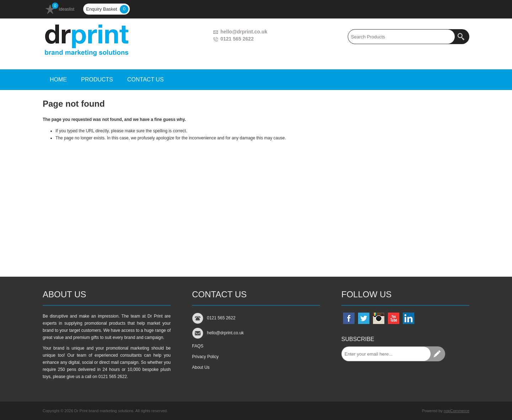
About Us (201, 367)
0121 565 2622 (237, 39)
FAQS (198, 346)
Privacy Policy (205, 357)
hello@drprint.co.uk (244, 32)
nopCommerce (457, 411)
